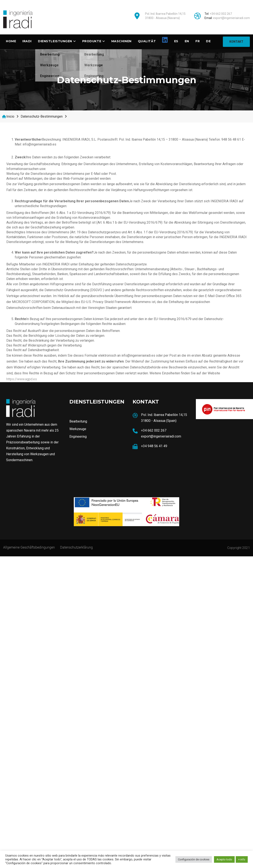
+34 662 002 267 (221, 14)
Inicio (10, 116)
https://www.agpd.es (22, 379)
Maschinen (121, 41)
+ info (242, 859)
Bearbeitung (50, 54)
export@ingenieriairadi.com (231, 18)
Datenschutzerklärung (76, 547)
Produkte (92, 41)
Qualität (147, 41)
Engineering (50, 76)
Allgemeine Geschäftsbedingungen (29, 547)
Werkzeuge (49, 65)
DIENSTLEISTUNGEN (55, 41)
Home (11, 41)
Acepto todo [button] (224, 859)
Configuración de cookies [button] (194, 859)
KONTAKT (236, 42)
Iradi (27, 41)
